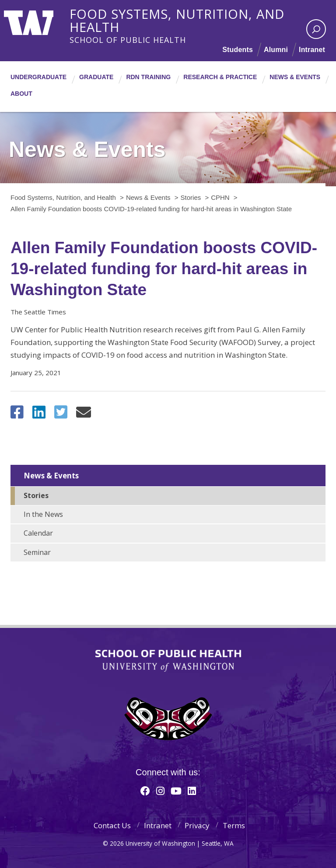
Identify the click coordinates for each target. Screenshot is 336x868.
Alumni (276, 50)
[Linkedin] (192, 791)
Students (238, 50)
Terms (234, 825)
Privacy (197, 825)
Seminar (37, 552)
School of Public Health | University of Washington (168, 661)
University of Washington (40, 20)
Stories (36, 495)
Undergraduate (38, 77)
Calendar (38, 533)
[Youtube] (176, 791)
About (21, 94)
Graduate (96, 77)
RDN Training (148, 77)
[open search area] (316, 29)
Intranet (312, 50)
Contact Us (112, 825)
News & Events (295, 77)
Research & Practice (220, 77)
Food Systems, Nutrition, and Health (201, 13)
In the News (43, 514)
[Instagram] (160, 791)
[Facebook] (145, 791)
